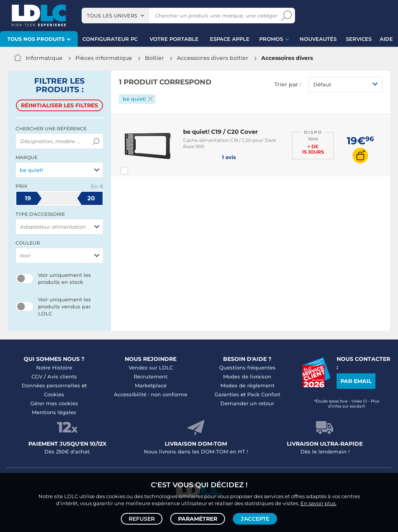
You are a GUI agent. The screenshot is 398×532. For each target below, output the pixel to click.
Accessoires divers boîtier (213, 58)
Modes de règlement (247, 385)
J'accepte (255, 519)
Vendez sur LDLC (151, 367)
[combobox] (115, 16)
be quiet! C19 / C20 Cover (220, 132)
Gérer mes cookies (54, 403)
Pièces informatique (104, 58)
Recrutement (151, 376)
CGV (37, 376)
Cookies (54, 394)
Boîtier (154, 58)
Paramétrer (198, 519)
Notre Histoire (54, 367)
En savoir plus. (319, 503)
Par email (356, 381)
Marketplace (151, 385)
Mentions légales (54, 412)
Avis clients (62, 376)
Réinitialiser (59, 105)
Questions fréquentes (247, 367)
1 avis (209, 157)
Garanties (227, 394)
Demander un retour (247, 403)
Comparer (138, 171)
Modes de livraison (247, 376)
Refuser (142, 519)
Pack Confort (264, 394)
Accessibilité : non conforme (151, 394)
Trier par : (288, 84)
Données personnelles (51, 385)
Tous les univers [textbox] (112, 16)
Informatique (44, 58)
